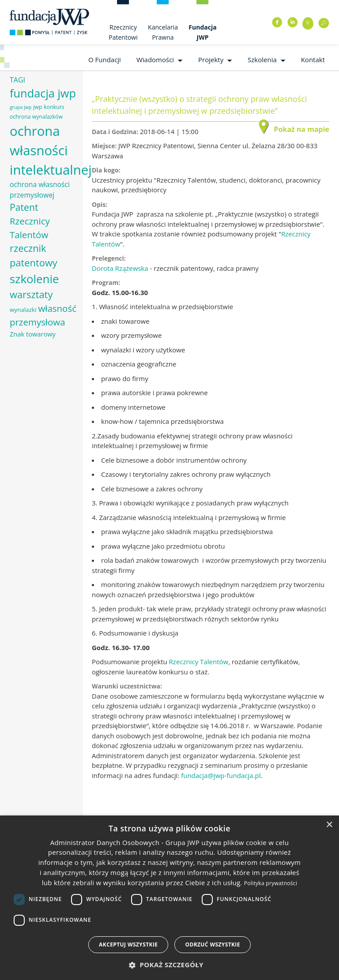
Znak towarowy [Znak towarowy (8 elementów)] (33, 334)
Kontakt (313, 60)
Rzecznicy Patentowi (123, 32)
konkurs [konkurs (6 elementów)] (54, 107)
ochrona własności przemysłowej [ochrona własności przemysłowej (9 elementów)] (40, 190)
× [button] (329, 825)
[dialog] (169, 898)
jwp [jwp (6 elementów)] (38, 107)
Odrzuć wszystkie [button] (212, 944)
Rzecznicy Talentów (199, 662)
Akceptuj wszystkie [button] (128, 944)
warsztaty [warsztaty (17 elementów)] (31, 294)
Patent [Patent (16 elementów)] (24, 207)
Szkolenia (262, 60)
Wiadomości (155, 60)
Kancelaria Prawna (163, 32)
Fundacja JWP (202, 32)
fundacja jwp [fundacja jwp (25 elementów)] (43, 93)
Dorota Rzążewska (120, 268)
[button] (169, 965)
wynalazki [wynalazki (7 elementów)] (23, 310)
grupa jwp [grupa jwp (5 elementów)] (21, 107)
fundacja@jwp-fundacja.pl (221, 775)
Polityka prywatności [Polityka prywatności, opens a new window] (271, 883)
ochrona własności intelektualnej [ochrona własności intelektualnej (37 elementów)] (51, 150)
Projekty (211, 60)
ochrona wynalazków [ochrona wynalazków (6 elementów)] (36, 117)
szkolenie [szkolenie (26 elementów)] (34, 279)
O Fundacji (105, 60)
